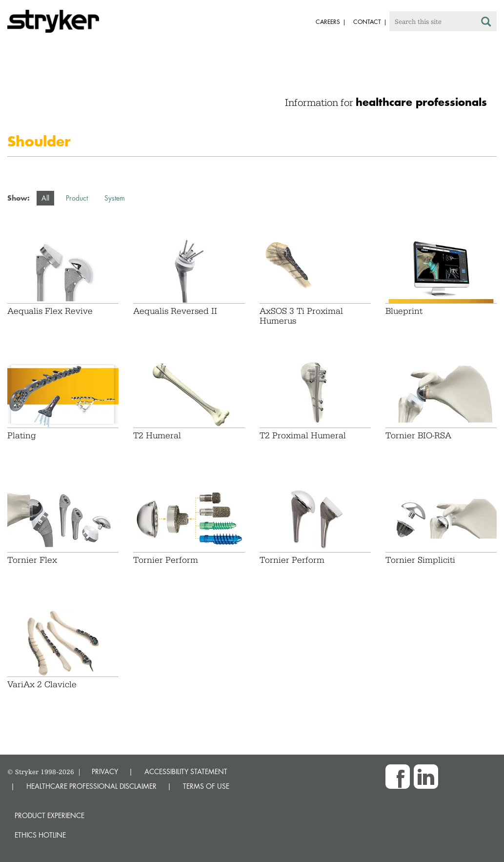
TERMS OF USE (206, 786)
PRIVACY (105, 771)
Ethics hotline (40, 835)
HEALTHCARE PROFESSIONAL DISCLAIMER (91, 786)
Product (77, 198)
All (45, 198)
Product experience (50, 815)
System (115, 198)
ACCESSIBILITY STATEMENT (186, 771)
